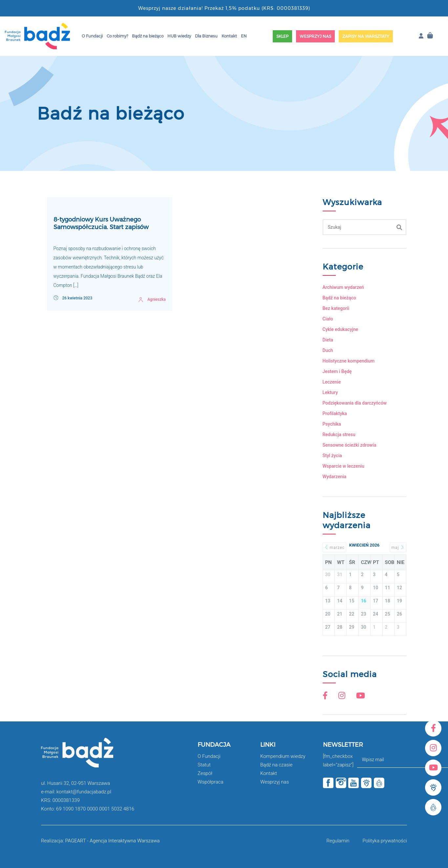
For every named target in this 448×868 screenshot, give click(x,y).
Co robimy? (117, 36)
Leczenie (332, 382)
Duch (328, 350)
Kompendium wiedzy (283, 756)
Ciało (328, 319)
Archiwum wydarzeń (343, 287)
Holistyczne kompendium (349, 361)
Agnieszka (157, 299)
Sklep (282, 36)
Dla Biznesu (206, 36)
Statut (204, 765)
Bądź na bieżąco (148, 36)
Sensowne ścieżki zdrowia (350, 445)
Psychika (332, 424)
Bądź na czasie (276, 765)
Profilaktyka (335, 413)
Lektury (330, 392)
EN (244, 36)
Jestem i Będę (337, 371)
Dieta (328, 340)
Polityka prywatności (385, 841)
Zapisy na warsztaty (366, 36)
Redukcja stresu (339, 434)
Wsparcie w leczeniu (343, 466)
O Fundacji (92, 36)
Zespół (205, 773)
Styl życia (332, 456)
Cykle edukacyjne (341, 329)
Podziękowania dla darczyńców (355, 403)
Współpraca (211, 782)
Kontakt (229, 36)
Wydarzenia (335, 477)
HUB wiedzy (179, 36)
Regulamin (338, 841)
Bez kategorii (336, 308)
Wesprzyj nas (315, 36)
